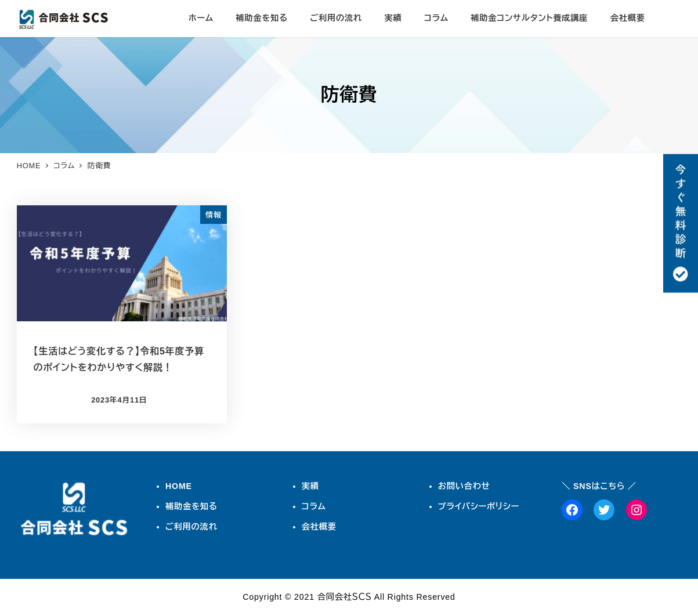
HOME (179, 486)
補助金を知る (191, 506)
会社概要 (319, 527)
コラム (314, 506)
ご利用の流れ (191, 527)
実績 (310, 486)
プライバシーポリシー (479, 506)
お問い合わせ (464, 486)
